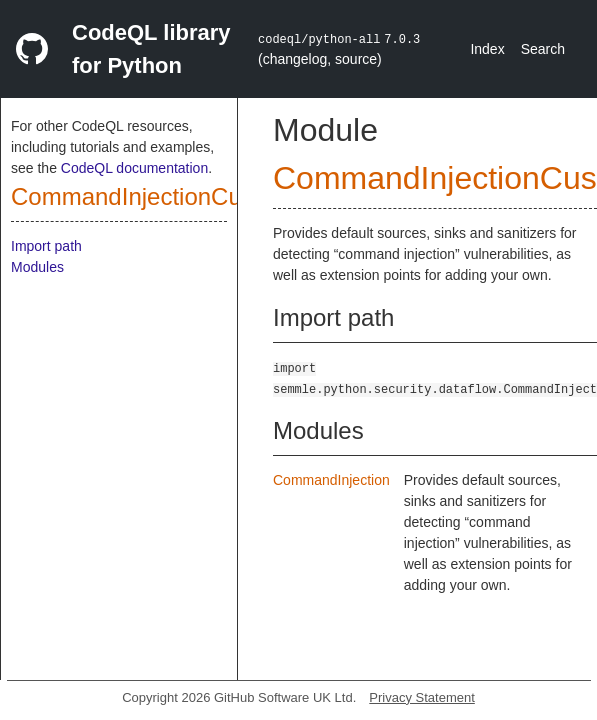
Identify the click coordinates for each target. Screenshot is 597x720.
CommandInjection (331, 480)
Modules (37, 267)
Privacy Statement (422, 697)
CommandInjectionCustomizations (193, 196)
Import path (46, 246)
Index (487, 49)
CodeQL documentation (134, 168)
